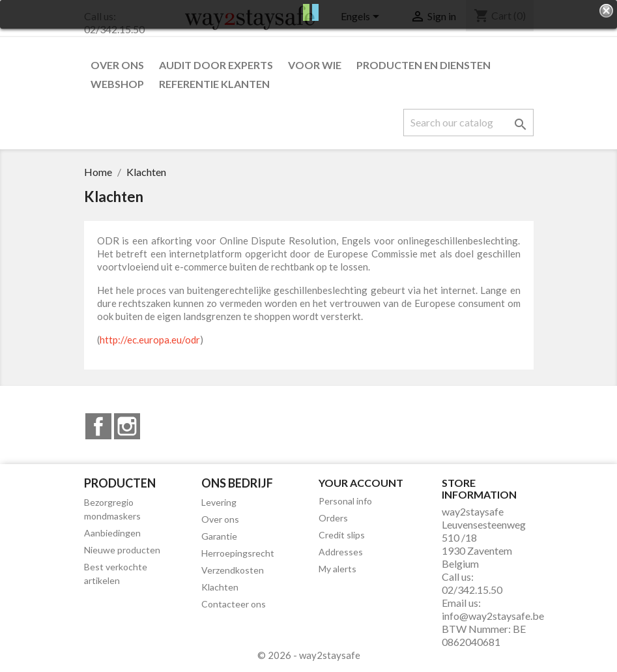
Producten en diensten (423, 65)
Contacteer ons (234, 604)
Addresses (341, 552)
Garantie (219, 536)
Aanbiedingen (112, 533)
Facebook (98, 426)
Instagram (127, 426)
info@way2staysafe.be (493, 616)
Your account (361, 483)
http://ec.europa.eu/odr (150, 340)
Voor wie (315, 65)
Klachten (220, 587)
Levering (219, 502)
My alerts (337, 569)
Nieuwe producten (122, 550)
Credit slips (342, 535)
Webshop (117, 84)
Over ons (117, 65)
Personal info (345, 501)
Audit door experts (216, 65)
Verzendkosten (233, 570)
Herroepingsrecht (238, 553)
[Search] (468, 123)
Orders (333, 518)
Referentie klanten (214, 84)
